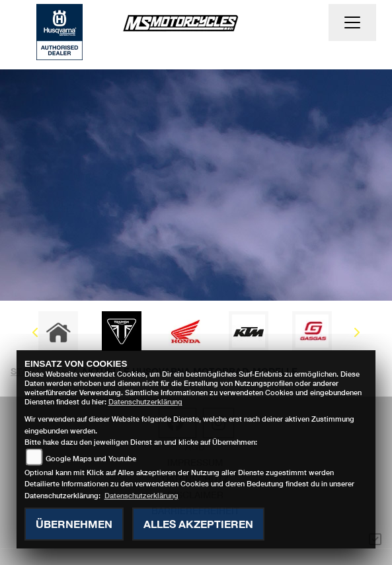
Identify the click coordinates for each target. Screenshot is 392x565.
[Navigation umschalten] (352, 22)
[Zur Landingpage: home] (58, 331)
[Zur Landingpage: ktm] (249, 331)
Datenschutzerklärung (145, 401)
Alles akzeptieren (198, 524)
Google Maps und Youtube (91, 458)
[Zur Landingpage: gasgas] (312, 331)
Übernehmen (74, 524)
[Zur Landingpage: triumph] (122, 331)
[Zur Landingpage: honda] (185, 331)
